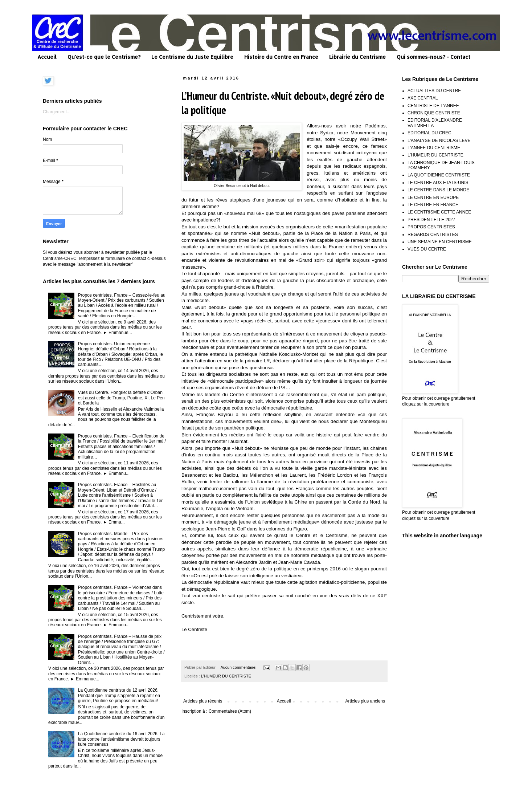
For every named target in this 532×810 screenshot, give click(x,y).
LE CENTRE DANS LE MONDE (438, 190)
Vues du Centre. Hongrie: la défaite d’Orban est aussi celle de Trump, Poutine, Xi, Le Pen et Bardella (121, 398)
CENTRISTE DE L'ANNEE (433, 106)
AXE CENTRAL (423, 98)
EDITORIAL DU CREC (429, 133)
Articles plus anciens (365, 701)
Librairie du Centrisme (357, 57)
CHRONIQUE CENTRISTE (434, 113)
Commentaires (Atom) (230, 711)
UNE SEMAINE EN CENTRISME (440, 242)
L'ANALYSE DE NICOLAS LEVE (439, 141)
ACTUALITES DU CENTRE (434, 91)
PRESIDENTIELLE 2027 (431, 220)
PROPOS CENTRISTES (431, 227)
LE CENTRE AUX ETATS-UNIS (438, 183)
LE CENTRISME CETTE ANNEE (439, 212)
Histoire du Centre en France (281, 57)
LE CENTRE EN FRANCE (433, 205)
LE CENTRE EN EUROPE (433, 198)
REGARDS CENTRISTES (433, 235)
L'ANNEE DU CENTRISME (434, 148)
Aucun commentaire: (239, 667)
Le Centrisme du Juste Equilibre (192, 57)
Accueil (47, 57)
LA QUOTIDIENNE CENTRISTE (439, 175)
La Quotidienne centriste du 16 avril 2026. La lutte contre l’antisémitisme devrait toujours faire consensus (121, 739)
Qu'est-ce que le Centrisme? (104, 57)
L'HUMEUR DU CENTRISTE (226, 676)
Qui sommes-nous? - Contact (433, 57)
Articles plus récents (203, 701)
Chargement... (57, 112)
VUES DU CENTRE (427, 249)
